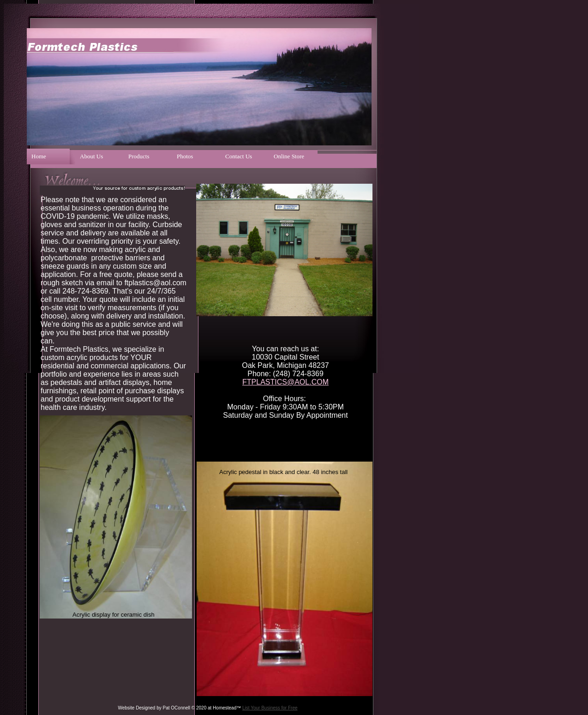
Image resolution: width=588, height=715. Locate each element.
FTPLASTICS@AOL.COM (285, 382)
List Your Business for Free (270, 708)
